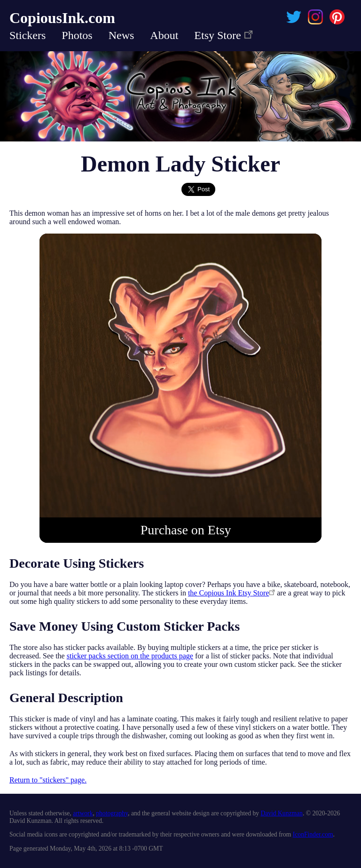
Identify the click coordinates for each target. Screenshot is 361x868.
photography (112, 813)
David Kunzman (281, 813)
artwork (83, 813)
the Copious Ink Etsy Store (232, 593)
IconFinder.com (313, 834)
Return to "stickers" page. (48, 780)
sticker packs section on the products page (130, 656)
